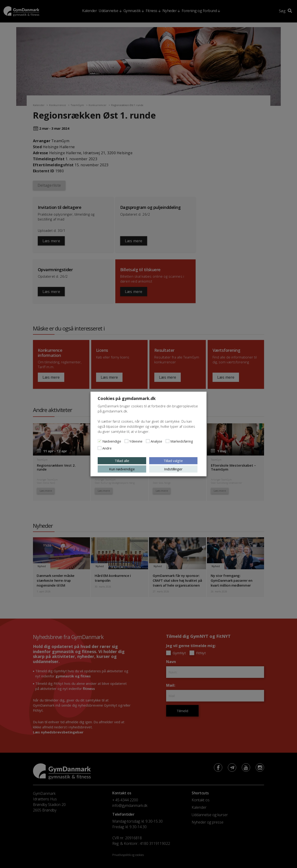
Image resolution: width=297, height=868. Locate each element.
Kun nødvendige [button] (122, 469)
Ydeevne (136, 441)
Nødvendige (112, 441)
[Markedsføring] (168, 441)
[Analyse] (148, 441)
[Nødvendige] (100, 441)
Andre (107, 448)
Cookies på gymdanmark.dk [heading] (127, 398)
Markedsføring (182, 441)
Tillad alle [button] (122, 461)
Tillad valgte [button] (173, 461)
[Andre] (100, 448)
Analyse (156, 441)
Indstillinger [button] (173, 469)
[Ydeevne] (126, 441)
